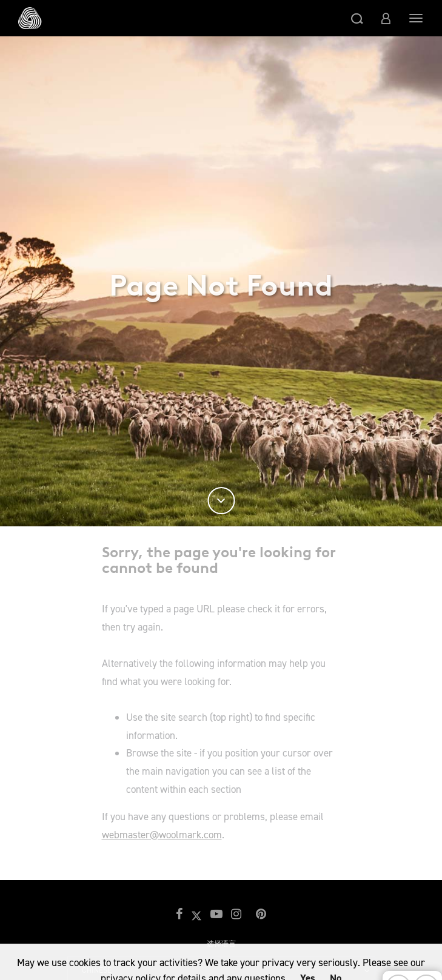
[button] (357, 18)
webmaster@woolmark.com (162, 835)
